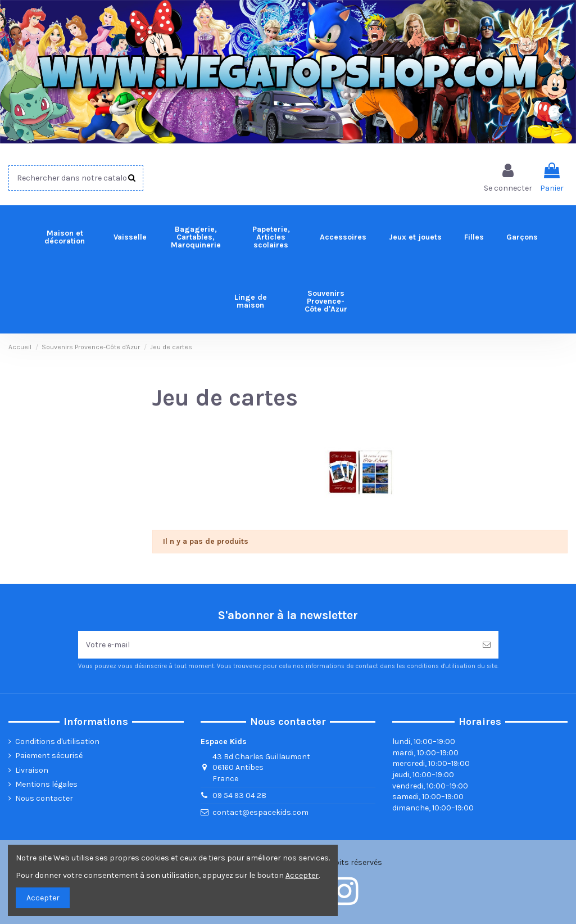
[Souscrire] (487, 645)
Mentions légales (46, 784)
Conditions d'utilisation (57, 742)
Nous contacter (44, 798)
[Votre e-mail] (276, 645)
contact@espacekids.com (260, 812)
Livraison (32, 770)
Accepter (43, 898)
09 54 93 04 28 (239, 795)
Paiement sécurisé (49, 756)
